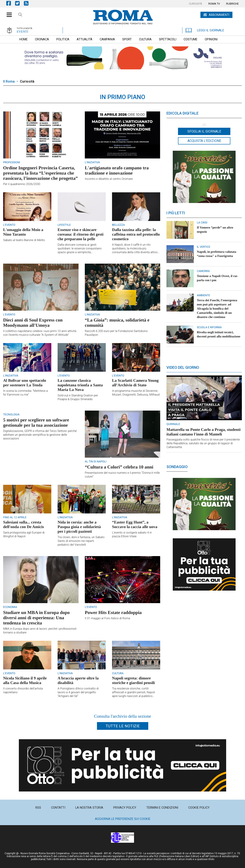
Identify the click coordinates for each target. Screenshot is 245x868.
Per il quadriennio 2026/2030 (22, 184)
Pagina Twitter (19, 3)
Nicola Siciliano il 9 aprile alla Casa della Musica (25, 681)
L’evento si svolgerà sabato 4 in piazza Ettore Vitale (132, 535)
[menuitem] (195, 4)
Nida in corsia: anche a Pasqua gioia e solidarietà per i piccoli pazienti (79, 527)
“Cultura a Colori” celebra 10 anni (119, 467)
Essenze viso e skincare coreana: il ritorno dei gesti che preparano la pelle (81, 234)
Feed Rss (28, 3)
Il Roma (9, 81)
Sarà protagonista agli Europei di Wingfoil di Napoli (24, 535)
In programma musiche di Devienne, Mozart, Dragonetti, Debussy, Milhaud (136, 393)
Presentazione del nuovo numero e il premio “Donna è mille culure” (122, 475)
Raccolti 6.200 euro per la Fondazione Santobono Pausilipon (116, 333)
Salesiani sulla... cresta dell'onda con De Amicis (24, 525)
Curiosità (27, 81)
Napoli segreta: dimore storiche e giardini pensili (133, 681)
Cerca (20, 15)
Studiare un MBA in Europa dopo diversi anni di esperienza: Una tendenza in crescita (36, 618)
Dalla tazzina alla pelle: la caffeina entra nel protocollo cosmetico (136, 234)
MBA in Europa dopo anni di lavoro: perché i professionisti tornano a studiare (40, 631)
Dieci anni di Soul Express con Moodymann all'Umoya (33, 323)
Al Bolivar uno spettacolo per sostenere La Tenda (25, 383)
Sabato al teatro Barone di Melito (24, 240)
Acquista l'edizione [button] (204, 141)
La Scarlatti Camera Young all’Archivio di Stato (135, 383)
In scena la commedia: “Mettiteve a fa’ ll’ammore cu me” (25, 393)
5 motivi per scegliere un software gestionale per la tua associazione (36, 423)
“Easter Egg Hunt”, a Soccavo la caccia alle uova (135, 525)
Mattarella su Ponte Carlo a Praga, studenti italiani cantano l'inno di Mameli (204, 432)
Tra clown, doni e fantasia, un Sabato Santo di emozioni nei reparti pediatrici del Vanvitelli (81, 541)
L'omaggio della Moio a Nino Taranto (23, 232)
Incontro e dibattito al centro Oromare (109, 179)
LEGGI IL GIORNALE (205, 30)
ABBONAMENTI (219, 15)
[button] (8, 13)
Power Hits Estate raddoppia (113, 612)
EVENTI (22, 32)
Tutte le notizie (123, 726)
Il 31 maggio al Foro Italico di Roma (107, 618)
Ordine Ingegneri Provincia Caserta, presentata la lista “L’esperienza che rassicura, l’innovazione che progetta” (40, 173)
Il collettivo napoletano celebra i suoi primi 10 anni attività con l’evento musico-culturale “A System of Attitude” (40, 333)
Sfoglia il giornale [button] (204, 131)
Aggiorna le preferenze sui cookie (123, 819)
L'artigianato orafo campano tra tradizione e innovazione (117, 170)
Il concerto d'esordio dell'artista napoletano (23, 691)
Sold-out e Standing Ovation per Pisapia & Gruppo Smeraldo (78, 397)
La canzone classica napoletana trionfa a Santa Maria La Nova (80, 385)
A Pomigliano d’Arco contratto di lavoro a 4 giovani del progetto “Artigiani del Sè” (78, 692)
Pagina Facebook (11, 3)
